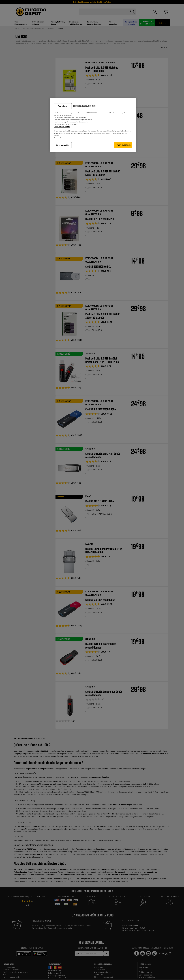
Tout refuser (63, 106)
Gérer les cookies (63, 145)
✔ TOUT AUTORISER (123, 145)
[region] (93, 125)
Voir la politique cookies (62, 126)
